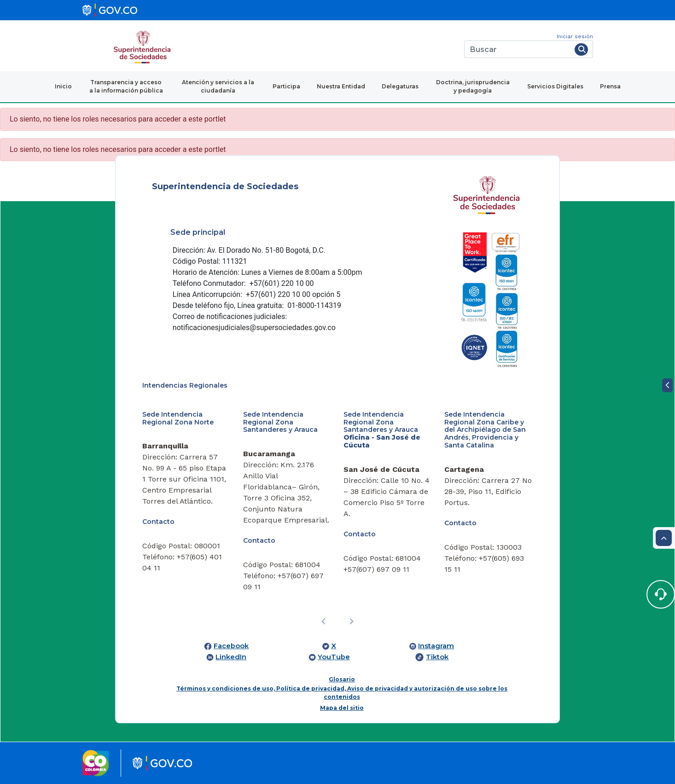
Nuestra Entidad (341, 86)
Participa (286, 86)
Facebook (231, 646)
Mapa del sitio (342, 708)
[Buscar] (518, 49)
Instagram (436, 646)
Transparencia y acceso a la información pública (126, 86)
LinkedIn (231, 657)
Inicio (63, 86)
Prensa (610, 86)
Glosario (342, 679)
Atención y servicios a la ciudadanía (218, 86)
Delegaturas (400, 86)
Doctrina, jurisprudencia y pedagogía (473, 86)
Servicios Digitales (555, 86)
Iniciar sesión (575, 36)
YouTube (334, 657)
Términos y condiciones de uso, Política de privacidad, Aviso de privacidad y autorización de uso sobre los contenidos (342, 693)
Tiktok (437, 657)
